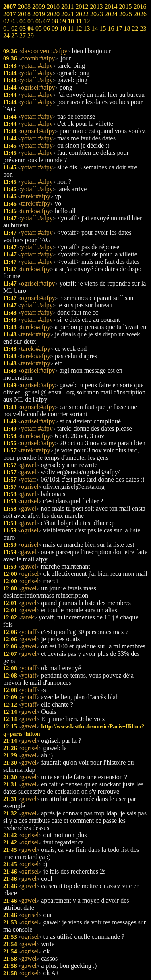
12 (79, 28)
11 (71, 28)
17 (119, 28)
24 (6, 36)
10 (63, 28)
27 (23, 36)
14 (95, 28)
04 (31, 28)
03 (23, 28)
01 (6, 28)
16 (111, 28)
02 (14, 28)
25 (14, 36)
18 (127, 28)
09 (55, 28)
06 (47, 28)
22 (135, 28)
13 (87, 28)
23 (143, 28)
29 (31, 36)
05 (39, 28)
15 (103, 28)
